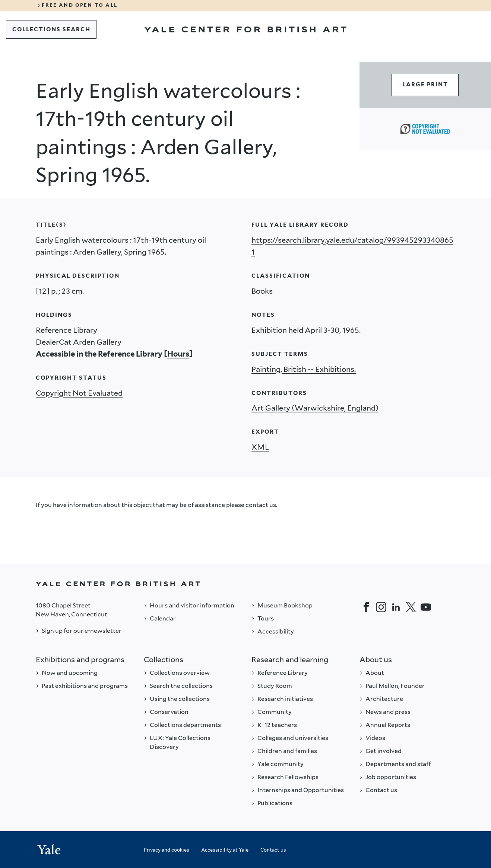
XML (260, 447)
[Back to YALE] (245, 584)
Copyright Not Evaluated (79, 393)
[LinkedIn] (396, 607)
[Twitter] (411, 607)
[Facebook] (366, 607)
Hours (178, 354)
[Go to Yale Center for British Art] (245, 29)
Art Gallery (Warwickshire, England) (315, 408)
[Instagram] (381, 607)
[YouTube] (426, 607)
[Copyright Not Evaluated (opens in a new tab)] (425, 129)
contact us (261, 505)
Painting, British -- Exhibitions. (304, 369)
